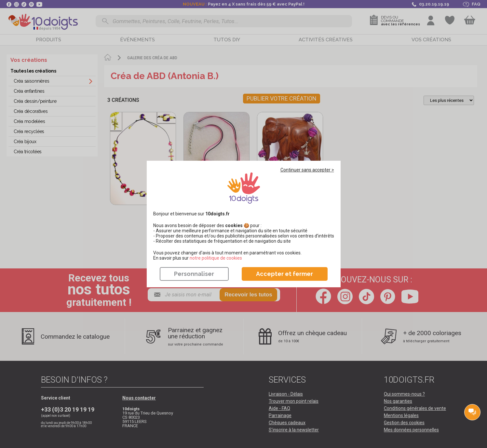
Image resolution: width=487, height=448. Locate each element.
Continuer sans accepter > (307, 170)
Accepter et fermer (284, 274)
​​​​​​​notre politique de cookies (216, 258)
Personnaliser (194, 274)
